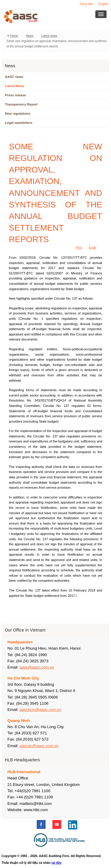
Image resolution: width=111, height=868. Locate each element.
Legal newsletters (19, 123)
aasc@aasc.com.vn (37, 667)
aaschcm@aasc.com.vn (41, 710)
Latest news (49, 36)
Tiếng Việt (86, 4)
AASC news (14, 77)
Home (14, 36)
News (30, 36)
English (103, 4)
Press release (16, 95)
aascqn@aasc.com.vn (39, 746)
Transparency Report (21, 104)
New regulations (18, 114)
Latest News (15, 86)
